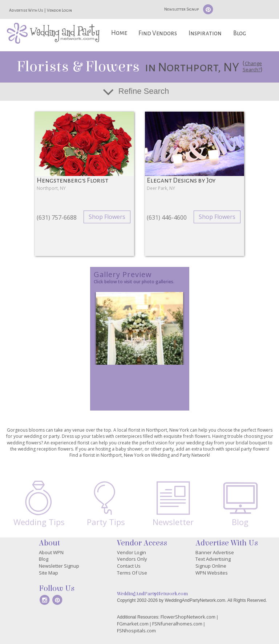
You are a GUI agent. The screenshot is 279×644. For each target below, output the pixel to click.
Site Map (48, 573)
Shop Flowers (107, 217)
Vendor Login (59, 10)
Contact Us (129, 566)
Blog (240, 33)
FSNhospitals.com (136, 631)
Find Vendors (158, 33)
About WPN (51, 552)
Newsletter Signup (181, 9)
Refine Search (144, 91)
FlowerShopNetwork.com (188, 617)
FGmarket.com (133, 624)
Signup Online (211, 566)
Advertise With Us (26, 10)
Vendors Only (132, 559)
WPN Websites (212, 573)
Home (119, 33)
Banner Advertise (215, 552)
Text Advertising (213, 559)
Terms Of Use (132, 573)
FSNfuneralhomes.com (177, 624)
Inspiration (205, 33)
